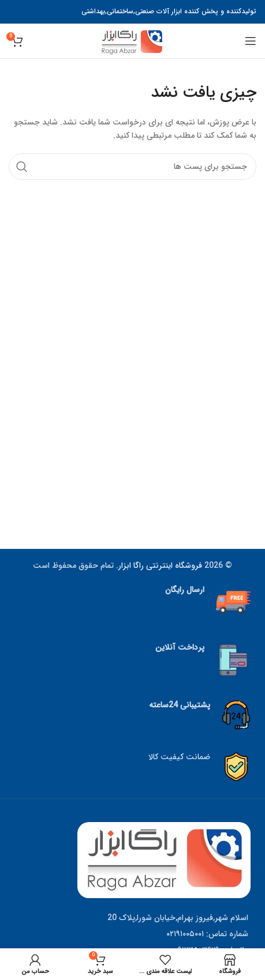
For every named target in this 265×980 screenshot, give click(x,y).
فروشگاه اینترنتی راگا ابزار (160, 566)
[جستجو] (132, 167)
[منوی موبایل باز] (251, 41)
